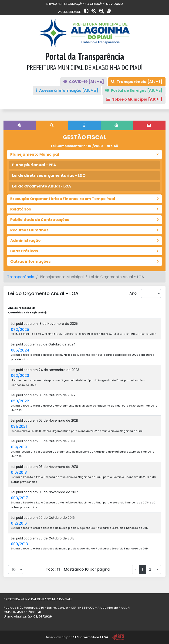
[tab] (20, 125)
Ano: (133, 293)
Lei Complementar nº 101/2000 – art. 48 (84, 146)
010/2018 (19, 472)
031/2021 (19, 426)
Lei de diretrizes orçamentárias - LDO (49, 176)
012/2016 (19, 523)
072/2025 (20, 330)
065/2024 (20, 350)
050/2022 (20, 401)
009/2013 (19, 544)
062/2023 (20, 376)
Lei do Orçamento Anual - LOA (42, 186)
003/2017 (19, 498)
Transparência (21, 277)
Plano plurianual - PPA (34, 165)
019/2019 (19, 447)
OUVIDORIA (115, 4)
